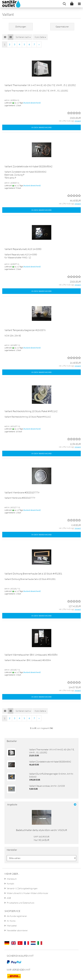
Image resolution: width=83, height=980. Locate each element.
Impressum (12, 879)
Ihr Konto (11, 921)
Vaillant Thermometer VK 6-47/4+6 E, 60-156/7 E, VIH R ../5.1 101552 (40, 85)
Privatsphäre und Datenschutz (20, 903)
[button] (5, 37)
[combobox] (23, 37)
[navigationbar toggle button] (79, 4)
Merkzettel (12, 926)
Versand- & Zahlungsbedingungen (22, 888)
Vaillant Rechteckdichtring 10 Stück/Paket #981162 (31, 411)
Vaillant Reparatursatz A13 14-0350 (23, 249)
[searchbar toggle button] (64, 4)
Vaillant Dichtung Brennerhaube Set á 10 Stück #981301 (33, 574)
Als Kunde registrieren (17, 916)
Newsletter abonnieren (17, 930)
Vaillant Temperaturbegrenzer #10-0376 (25, 330)
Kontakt (10, 884)
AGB (9, 898)
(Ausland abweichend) (32, 103)
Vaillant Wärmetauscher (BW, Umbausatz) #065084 (31, 655)
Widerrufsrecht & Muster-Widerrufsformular (28, 893)
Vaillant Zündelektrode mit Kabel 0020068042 (28, 166)
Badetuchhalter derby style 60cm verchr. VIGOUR (41, 830)
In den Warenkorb (41, 127)
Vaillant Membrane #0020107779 (22, 492)
